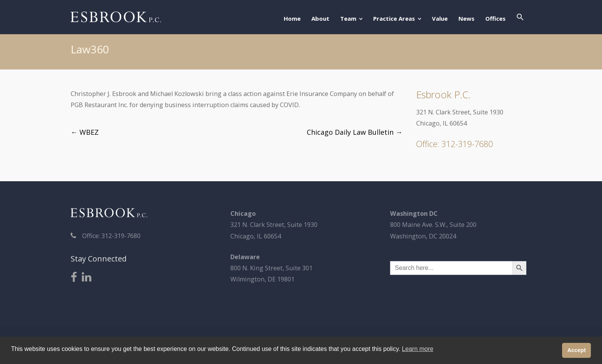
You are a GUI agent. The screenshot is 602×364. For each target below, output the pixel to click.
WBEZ (85, 132)
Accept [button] (577, 350)
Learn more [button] (418, 349)
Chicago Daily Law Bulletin (355, 132)
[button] (520, 18)
